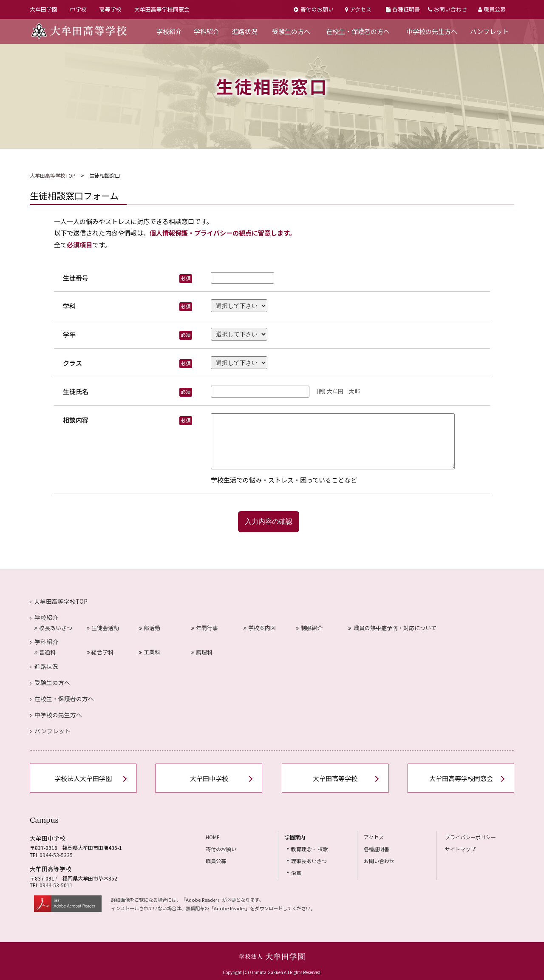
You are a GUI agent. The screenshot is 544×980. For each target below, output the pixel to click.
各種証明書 (403, 9)
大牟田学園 (44, 9)
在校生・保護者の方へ (358, 31)
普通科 (45, 652)
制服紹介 (309, 628)
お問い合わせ (448, 9)
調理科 (202, 652)
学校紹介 (169, 31)
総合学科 (100, 652)
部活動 (150, 628)
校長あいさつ (53, 628)
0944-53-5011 (56, 885)
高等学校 (110, 9)
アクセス (358, 9)
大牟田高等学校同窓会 (162, 9)
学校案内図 (260, 628)
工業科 (150, 652)
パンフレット (489, 31)
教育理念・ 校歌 (310, 849)
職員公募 (492, 9)
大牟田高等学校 (335, 778)
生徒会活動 (103, 628)
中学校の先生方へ (432, 31)
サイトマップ (460, 849)
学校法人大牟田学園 (83, 778)
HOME (213, 837)
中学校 (78, 9)
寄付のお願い (313, 9)
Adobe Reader (201, 900)
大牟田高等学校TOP (53, 175)
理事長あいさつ (309, 861)
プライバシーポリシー (470, 837)
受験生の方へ (291, 31)
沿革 (296, 873)
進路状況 (244, 31)
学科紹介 (207, 31)
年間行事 (205, 628)
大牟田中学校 (209, 778)
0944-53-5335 (56, 855)
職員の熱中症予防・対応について (392, 628)
